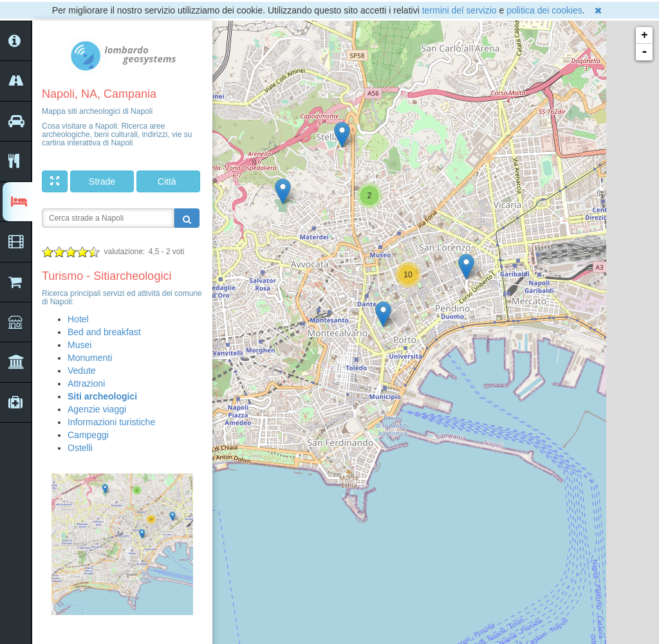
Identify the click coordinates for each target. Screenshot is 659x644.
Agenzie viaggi (97, 409)
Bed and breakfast (104, 332)
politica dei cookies (544, 10)
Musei (79, 345)
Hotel (78, 319)
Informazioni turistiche (111, 422)
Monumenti (90, 358)
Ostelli (80, 448)
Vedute (82, 371)
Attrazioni (86, 383)
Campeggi (88, 435)
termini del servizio (459, 10)
